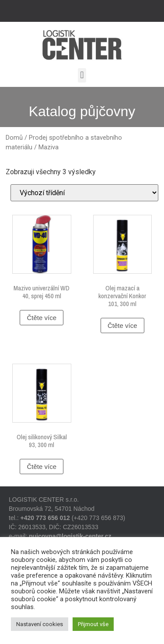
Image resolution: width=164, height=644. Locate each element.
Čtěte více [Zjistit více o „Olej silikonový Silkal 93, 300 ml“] (42, 467)
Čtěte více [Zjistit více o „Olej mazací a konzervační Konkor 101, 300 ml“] (122, 325)
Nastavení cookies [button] (40, 624)
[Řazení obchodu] (84, 193)
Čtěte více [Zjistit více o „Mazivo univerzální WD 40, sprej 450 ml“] (42, 318)
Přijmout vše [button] (93, 624)
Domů (14, 138)
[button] (82, 75)
